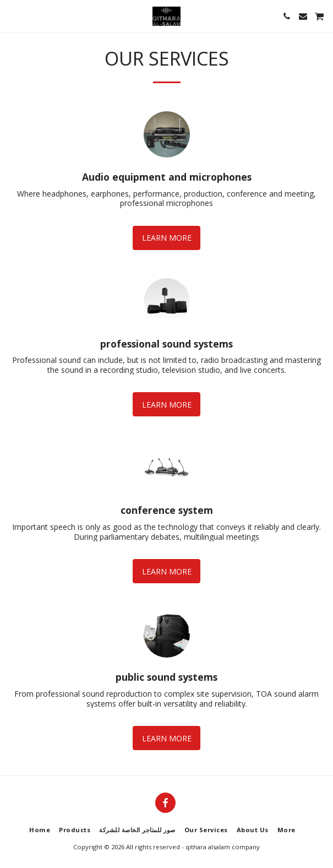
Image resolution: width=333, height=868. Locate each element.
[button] (12, 16)
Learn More (167, 238)
